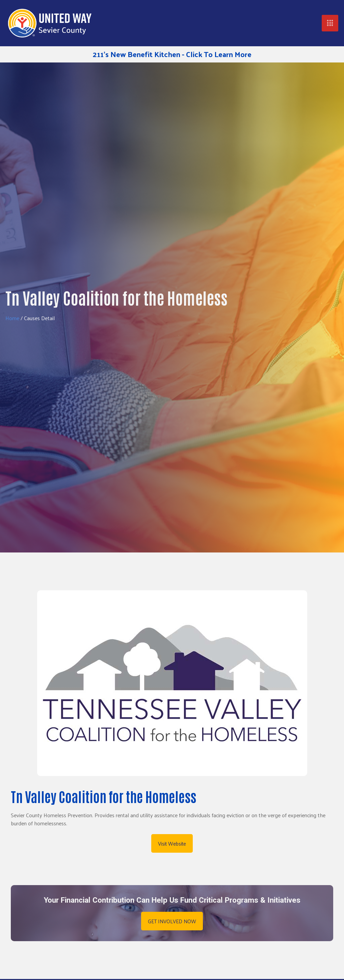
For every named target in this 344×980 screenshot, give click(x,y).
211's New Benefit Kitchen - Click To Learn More (172, 54)
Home (12, 318)
